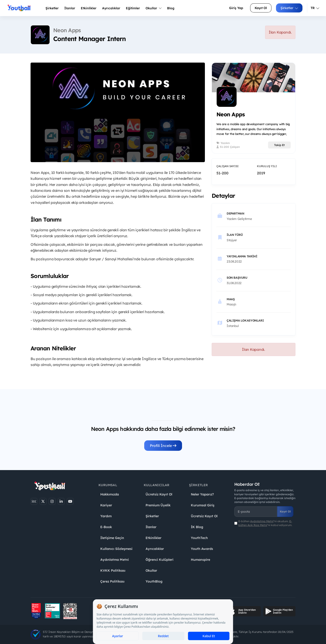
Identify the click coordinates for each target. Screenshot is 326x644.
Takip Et (279, 145)
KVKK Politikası (113, 571)
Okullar (153, 8)
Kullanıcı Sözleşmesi (116, 549)
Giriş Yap (236, 8)
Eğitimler (133, 8)
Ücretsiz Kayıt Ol (159, 494)
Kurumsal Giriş (203, 505)
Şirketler (52, 8)
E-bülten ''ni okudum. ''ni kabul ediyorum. (265, 523)
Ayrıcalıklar (155, 549)
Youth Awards (202, 549)
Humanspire (200, 560)
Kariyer (106, 505)
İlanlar (70, 8)
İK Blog (197, 527)
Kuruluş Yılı (267, 166)
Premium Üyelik (158, 505)
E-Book (106, 527)
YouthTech (199, 538)
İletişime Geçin (112, 538)
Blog (171, 8)
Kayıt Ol (261, 8)
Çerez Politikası (112, 581)
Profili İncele (163, 446)
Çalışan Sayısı (228, 166)
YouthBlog (154, 581)
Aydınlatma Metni (115, 560)
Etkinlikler (89, 8)
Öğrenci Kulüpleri (159, 560)
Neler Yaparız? (202, 494)
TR (315, 8)
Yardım (106, 516)
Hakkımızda (110, 494)
